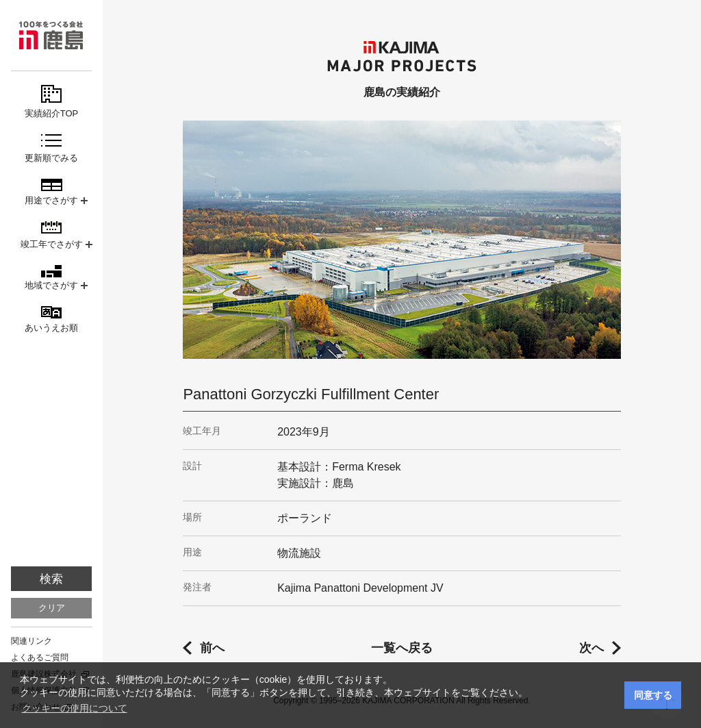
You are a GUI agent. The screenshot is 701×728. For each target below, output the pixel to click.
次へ (591, 648)
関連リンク (31, 641)
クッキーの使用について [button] (75, 708)
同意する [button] (653, 695)
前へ (212, 648)
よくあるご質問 (40, 657)
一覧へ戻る (402, 648)
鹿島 (51, 35)
